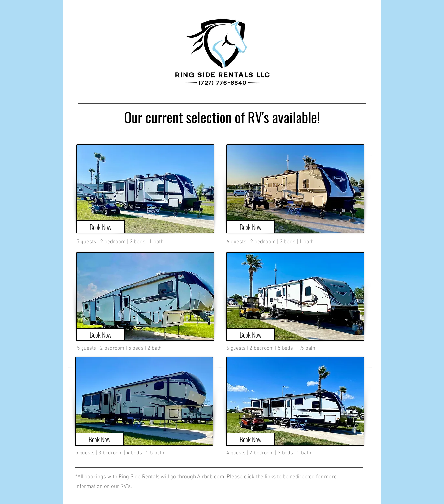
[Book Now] (101, 227)
